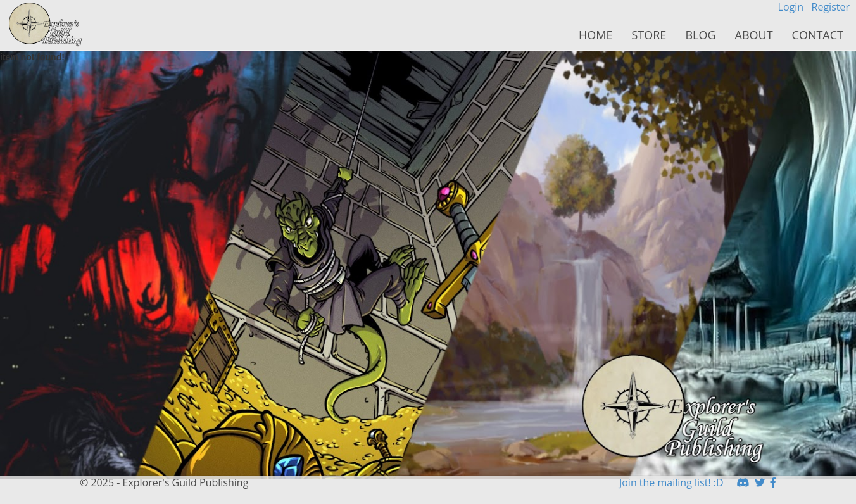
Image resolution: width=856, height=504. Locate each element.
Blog (700, 35)
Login (791, 7)
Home (595, 35)
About (754, 35)
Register (831, 7)
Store (649, 35)
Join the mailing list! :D (671, 482)
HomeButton (46, 25)
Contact (818, 35)
